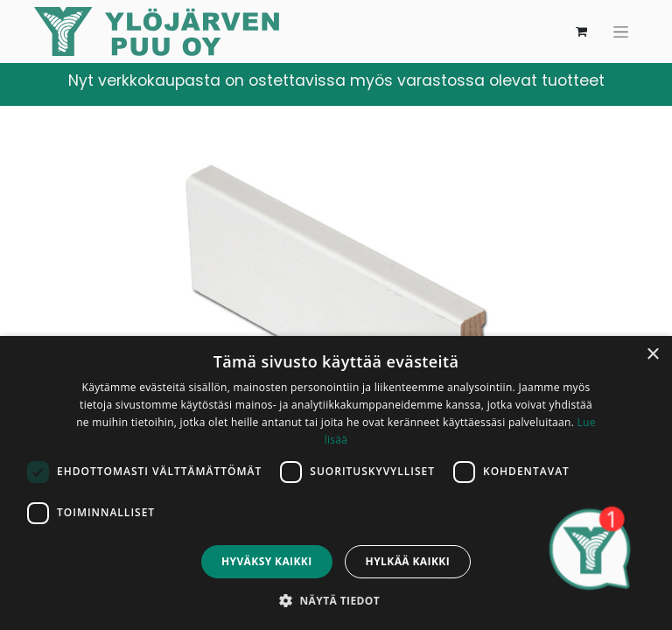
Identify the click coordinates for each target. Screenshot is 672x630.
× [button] (652, 355)
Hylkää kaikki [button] (408, 561)
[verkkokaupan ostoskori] (581, 31)
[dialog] (336, 483)
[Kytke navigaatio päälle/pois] (621, 32)
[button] (336, 600)
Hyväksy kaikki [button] (267, 561)
